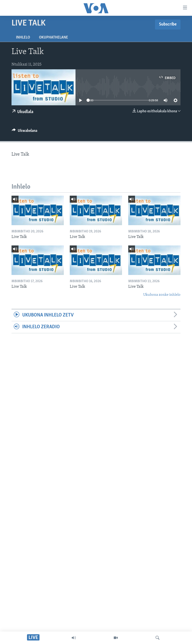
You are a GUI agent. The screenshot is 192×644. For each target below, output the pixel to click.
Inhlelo (23, 38)
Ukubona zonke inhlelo (162, 295)
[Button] (24, 132)
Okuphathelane (53, 38)
